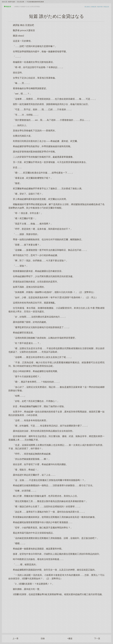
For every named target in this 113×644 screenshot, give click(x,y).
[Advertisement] (56, 613)
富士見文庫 (21, 2)
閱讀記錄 (106, 7)
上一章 (15, 639)
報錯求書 (100, 7)
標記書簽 (87, 7)
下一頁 (97, 639)
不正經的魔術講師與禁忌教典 (35, 2)
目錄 (43, 639)
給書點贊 (93, 7)
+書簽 (70, 639)
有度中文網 (11, 2)
